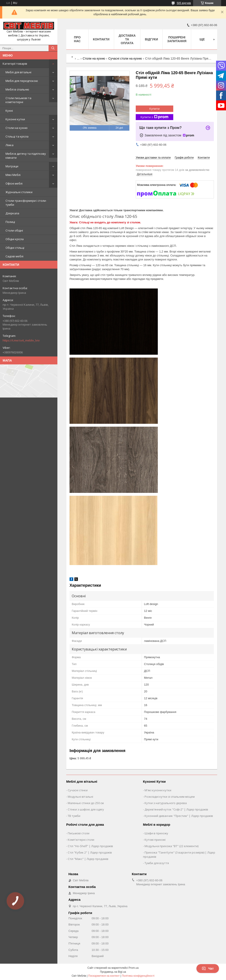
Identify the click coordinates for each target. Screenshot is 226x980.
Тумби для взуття (157, 863)
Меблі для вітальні (18, 72)
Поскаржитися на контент (104, 976)
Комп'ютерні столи (81, 840)
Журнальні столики (19, 192)
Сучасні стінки (78, 790)
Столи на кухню (17, 128)
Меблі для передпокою (22, 81)
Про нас (77, 39)
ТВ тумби (74, 816)
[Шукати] (53, 48)
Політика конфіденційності (138, 976)
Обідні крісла (15, 239)
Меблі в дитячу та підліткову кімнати (26, 156)
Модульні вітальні (80, 797)
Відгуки (151, 39)
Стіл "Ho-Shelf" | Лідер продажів (90, 846)
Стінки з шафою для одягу (86, 809)
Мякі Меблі (13, 175)
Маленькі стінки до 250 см (86, 803)
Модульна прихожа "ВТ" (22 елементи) (171, 846)
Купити (154, 109)
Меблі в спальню (17, 89)
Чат (208, 969)
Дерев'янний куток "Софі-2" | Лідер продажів (176, 809)
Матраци (12, 166)
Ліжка (9, 145)
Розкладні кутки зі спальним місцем (170, 797)
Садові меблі (14, 256)
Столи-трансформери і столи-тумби (26, 203)
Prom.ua (134, 968)
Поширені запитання (177, 39)
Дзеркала (12, 213)
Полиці (10, 222)
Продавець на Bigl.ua (113, 972)
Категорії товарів (15, 64)
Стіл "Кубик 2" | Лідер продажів (90, 852)
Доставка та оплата (127, 39)
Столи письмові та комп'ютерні (18, 100)
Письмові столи (79, 833)
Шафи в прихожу (156, 833)
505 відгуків (184, 3)
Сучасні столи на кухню (125, 58)
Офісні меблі (14, 183)
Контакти (101, 39)
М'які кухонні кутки (158, 790)
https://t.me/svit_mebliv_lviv (21, 340)
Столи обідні (14, 230)
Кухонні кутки (15, 119)
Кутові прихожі (155, 840)
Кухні (9, 111)
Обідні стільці (15, 248)
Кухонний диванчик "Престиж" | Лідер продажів (179, 816)
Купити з (154, 117)
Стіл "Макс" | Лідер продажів (88, 859)
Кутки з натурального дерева (166, 803)
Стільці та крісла (17, 136)
